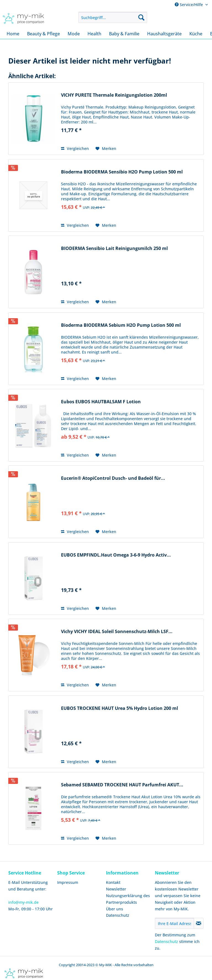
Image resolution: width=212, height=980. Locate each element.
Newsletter (116, 889)
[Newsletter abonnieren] (199, 923)
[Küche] (196, 34)
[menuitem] (113, 17)
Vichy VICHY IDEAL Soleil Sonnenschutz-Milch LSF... (117, 632)
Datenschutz (118, 915)
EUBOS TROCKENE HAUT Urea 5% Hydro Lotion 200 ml (120, 708)
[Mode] (74, 34)
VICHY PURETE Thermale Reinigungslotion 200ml (114, 95)
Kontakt (113, 882)
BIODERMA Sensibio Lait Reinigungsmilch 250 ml (114, 248)
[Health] (94, 34)
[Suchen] (141, 17)
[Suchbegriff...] (113, 17)
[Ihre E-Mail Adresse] (174, 923)
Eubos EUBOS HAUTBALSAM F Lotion (101, 402)
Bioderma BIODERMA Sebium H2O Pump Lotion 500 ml (121, 325)
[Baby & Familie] (124, 34)
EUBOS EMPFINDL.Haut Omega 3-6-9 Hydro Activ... (116, 555)
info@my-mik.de (23, 902)
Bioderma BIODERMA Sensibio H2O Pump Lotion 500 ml (122, 172)
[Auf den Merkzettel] (106, 149)
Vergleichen (75, 148)
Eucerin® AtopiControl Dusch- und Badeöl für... (113, 478)
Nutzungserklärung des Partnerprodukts (128, 899)
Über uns (115, 909)
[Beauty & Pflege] (43, 34)
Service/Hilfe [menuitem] (189, 5)
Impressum (68, 882)
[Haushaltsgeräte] (164, 34)
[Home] (13, 34)
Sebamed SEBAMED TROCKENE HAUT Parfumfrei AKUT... (122, 785)
